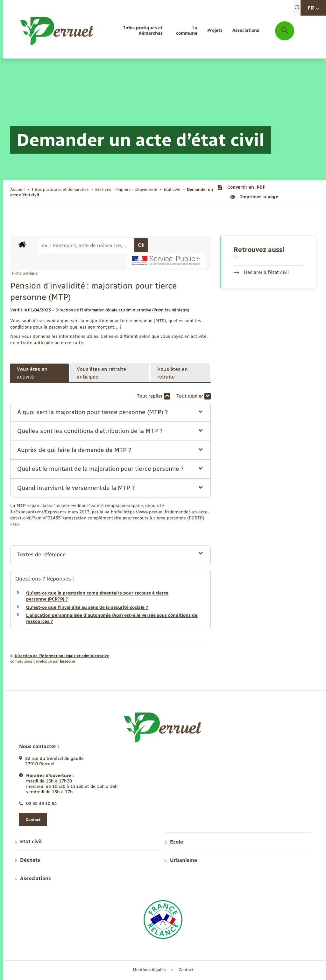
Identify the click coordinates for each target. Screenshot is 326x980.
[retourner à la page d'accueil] (57, 31)
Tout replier (154, 396)
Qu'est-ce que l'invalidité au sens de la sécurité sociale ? (87, 607)
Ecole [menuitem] (174, 842)
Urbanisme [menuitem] (181, 860)
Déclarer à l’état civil (261, 272)
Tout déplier (194, 396)
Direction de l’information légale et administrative (62, 656)
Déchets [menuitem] (28, 860)
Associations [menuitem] (33, 878)
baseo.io (67, 661)
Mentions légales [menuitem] (149, 970)
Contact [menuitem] (186, 970)
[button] (110, 412)
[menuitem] (134, 31)
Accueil (18, 189)
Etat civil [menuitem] (28, 841)
